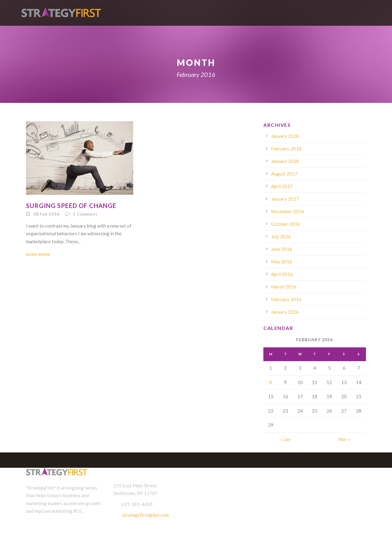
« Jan (285, 439)
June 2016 (282, 249)
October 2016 (286, 224)
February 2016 (286, 299)
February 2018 (286, 149)
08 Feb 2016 (47, 214)
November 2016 (288, 211)
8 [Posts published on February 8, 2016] (271, 382)
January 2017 (285, 199)
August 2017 (284, 174)
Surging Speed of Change (71, 206)
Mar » (344, 439)
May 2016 (282, 262)
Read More (38, 254)
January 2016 (285, 312)
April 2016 (282, 274)
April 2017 (282, 186)
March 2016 (284, 287)
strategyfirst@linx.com (146, 515)
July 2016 (281, 236)
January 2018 (285, 161)
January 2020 (285, 136)
